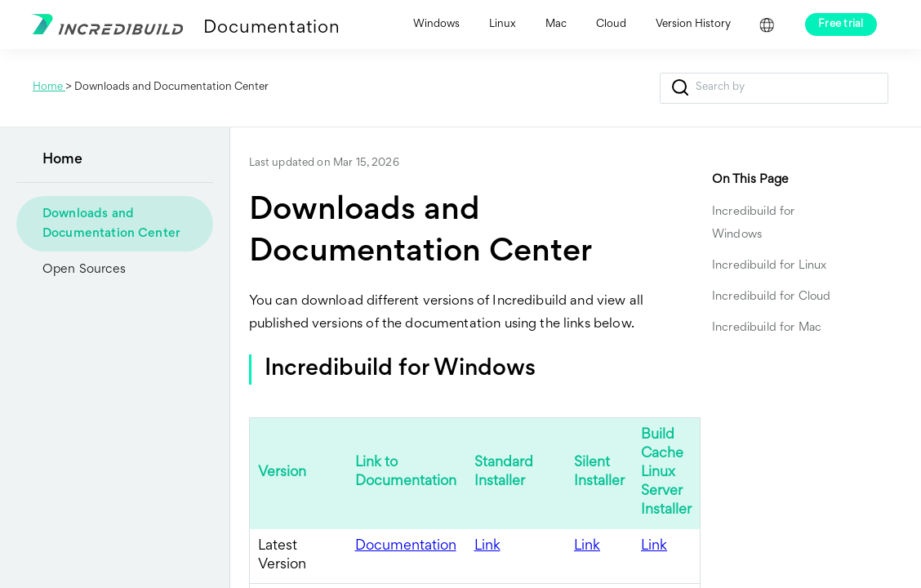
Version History (693, 24)
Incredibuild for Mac (767, 328)
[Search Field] (774, 88)
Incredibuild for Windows (753, 223)
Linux (503, 24)
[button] (680, 88)
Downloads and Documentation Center (111, 224)
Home (49, 87)
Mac (556, 24)
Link (487, 546)
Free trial (841, 24)
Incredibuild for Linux (769, 266)
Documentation (271, 29)
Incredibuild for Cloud (771, 297)
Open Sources (84, 269)
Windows (436, 24)
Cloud (611, 24)
